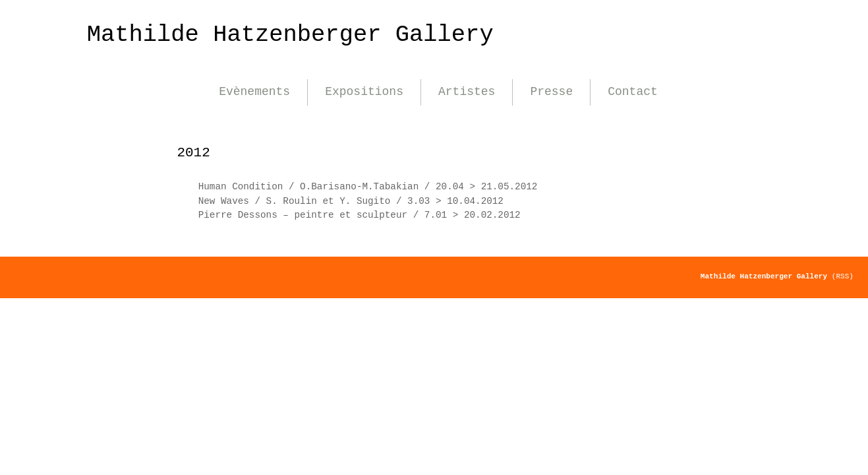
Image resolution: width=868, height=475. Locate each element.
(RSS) (843, 276)
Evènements (254, 92)
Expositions (364, 92)
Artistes (467, 92)
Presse (551, 92)
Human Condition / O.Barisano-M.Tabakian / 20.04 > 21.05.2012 (368, 187)
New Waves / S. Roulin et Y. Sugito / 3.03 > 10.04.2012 (351, 201)
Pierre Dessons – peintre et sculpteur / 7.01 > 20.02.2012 (360, 215)
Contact (633, 92)
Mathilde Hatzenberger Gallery (290, 35)
